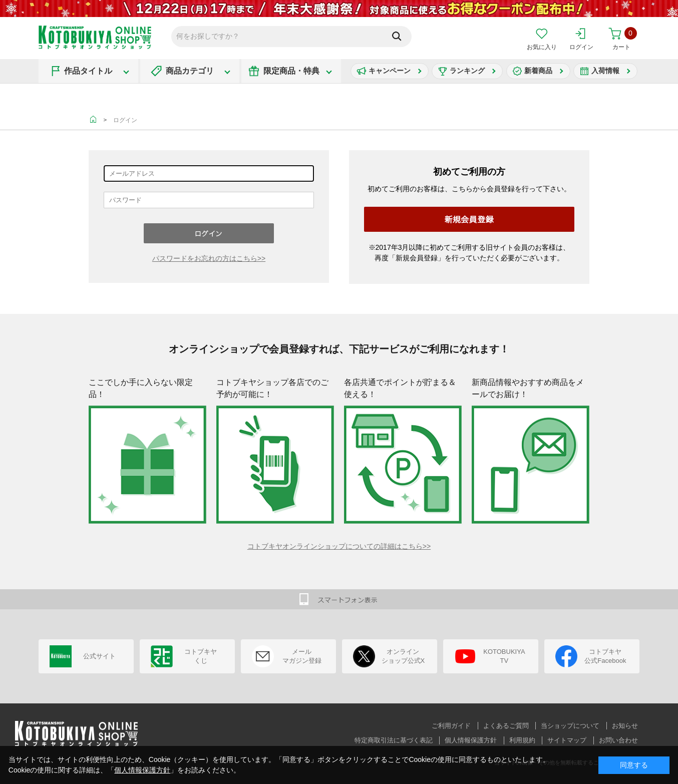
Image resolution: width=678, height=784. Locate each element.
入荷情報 (605, 71)
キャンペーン (390, 71)
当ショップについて (570, 726)
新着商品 (538, 71)
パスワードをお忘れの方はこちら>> (209, 258)
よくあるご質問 (506, 726)
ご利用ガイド (451, 726)
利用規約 (522, 740)
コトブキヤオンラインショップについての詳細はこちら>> (339, 546)
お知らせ (625, 726)
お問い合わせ (618, 740)
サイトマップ (567, 740)
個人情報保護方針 (471, 740)
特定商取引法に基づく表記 (394, 740)
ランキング (467, 71)
